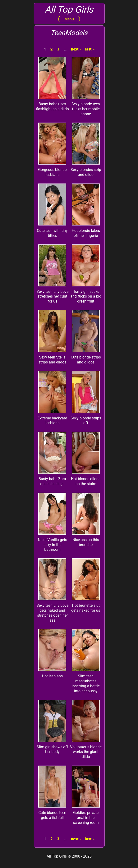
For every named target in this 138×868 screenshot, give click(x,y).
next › (76, 49)
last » (90, 49)
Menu (69, 19)
